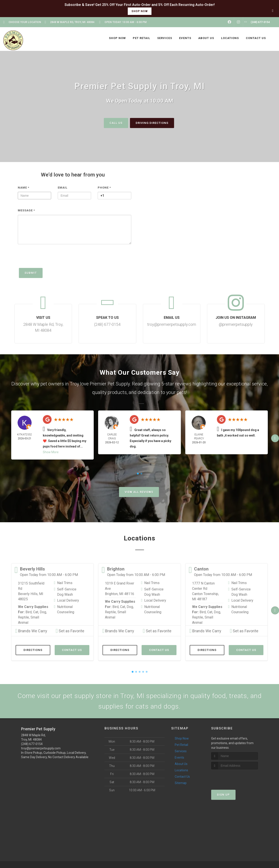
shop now (140, 11)
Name (24, 187)
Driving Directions (152, 123)
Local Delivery (68, 600)
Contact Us (72, 650)
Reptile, (24, 617)
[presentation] (51, 258)
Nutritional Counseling (66, 609)
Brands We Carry (31, 631)
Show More (51, 452)
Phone (104, 187)
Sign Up (223, 795)
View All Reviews (139, 492)
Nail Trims (65, 583)
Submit (31, 273)
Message (26, 210)
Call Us (116, 123)
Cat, (36, 612)
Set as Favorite (70, 631)
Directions (33, 650)
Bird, (29, 612)
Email (63, 187)
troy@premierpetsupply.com (41, 748)
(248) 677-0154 (32, 744)
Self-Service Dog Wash (67, 592)
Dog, (43, 612)
